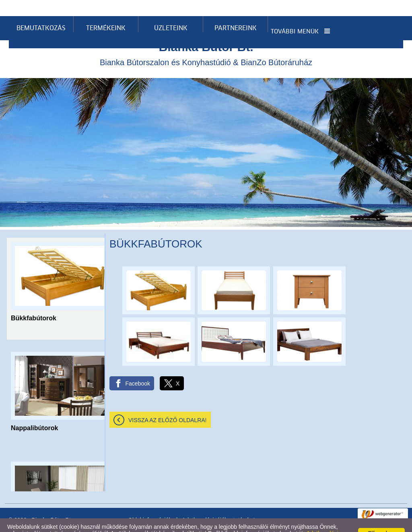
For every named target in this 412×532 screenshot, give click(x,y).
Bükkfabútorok (34, 302)
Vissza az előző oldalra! (168, 404)
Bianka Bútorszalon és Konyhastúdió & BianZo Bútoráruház (206, 37)
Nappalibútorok (34, 412)
